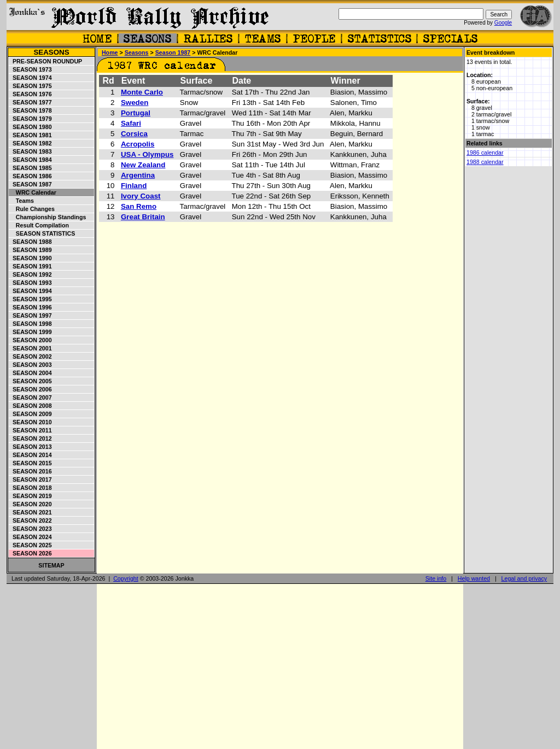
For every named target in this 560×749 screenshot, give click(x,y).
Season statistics (42, 233)
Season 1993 (31, 283)
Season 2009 (31, 414)
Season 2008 (31, 406)
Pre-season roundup (46, 61)
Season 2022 (31, 520)
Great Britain (143, 217)
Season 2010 (31, 422)
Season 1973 (31, 69)
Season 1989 (31, 250)
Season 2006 (31, 389)
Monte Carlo (142, 92)
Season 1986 (31, 176)
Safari (131, 123)
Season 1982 (31, 143)
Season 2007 (31, 397)
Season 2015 (31, 463)
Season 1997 (31, 315)
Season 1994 (31, 291)
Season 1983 (31, 151)
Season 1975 (31, 86)
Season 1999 (31, 332)
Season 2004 (31, 373)
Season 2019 (31, 496)
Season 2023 (31, 529)
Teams (22, 201)
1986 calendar (485, 153)
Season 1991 (31, 266)
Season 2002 (31, 356)
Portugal (136, 113)
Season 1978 (31, 110)
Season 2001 (31, 348)
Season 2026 (31, 553)
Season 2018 (31, 488)
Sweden (135, 103)
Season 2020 (31, 504)
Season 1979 (31, 119)
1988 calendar (485, 162)
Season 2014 (31, 455)
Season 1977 (31, 102)
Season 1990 (31, 258)
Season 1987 (31, 184)
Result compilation (39, 225)
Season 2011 (31, 430)
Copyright (126, 578)
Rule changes (32, 209)
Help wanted (474, 578)
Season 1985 (31, 168)
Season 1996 (31, 307)
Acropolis (138, 144)
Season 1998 (31, 324)
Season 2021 (31, 512)
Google (503, 23)
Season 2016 (31, 471)
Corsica (134, 134)
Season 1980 (31, 127)
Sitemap (51, 565)
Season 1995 (31, 299)
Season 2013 (31, 447)
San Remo (139, 206)
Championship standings (48, 217)
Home (110, 52)
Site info (436, 578)
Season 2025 (31, 545)
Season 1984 (31, 160)
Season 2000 (31, 340)
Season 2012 (31, 438)
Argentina (138, 175)
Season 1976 (31, 94)
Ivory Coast (141, 196)
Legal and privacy (524, 578)
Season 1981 (31, 135)
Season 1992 (31, 274)
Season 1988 (31, 242)
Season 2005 (31, 381)
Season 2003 (31, 365)
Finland (134, 186)
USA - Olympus (147, 154)
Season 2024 (31, 537)
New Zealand (143, 165)
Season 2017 (31, 479)
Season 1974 (31, 78)
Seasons (51, 52)
